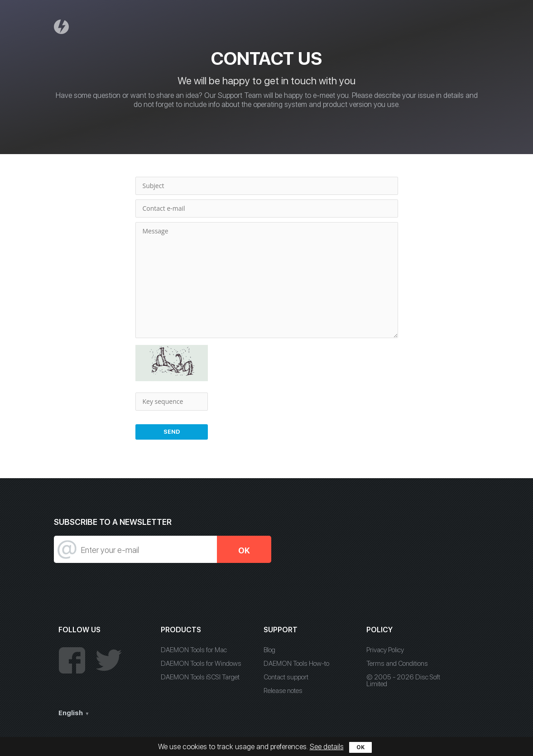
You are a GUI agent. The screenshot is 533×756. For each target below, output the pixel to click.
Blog (269, 650)
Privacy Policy (385, 650)
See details (327, 747)
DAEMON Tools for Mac (194, 650)
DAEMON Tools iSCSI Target (200, 677)
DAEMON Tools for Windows (201, 664)
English (71, 713)
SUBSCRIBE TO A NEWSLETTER (113, 522)
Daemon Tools (62, 27)
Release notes (283, 691)
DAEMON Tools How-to (296, 664)
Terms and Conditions (397, 664)
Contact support (286, 677)
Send (172, 432)
